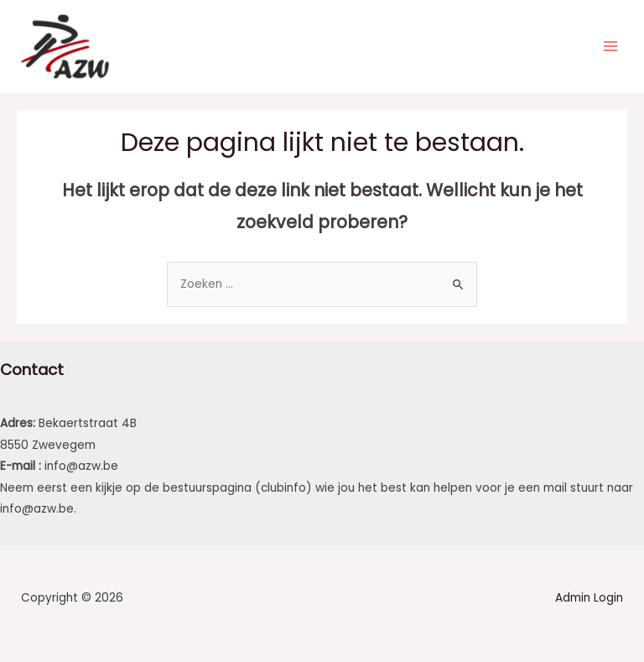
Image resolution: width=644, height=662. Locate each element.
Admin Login (589, 600)
